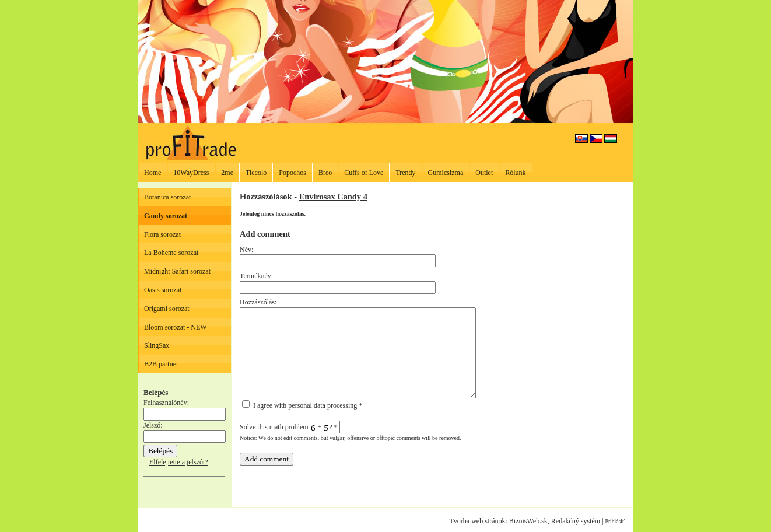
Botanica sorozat (167, 197)
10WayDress (191, 173)
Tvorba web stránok (477, 521)
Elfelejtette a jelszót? (179, 462)
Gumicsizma (446, 173)
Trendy (405, 173)
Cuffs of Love (364, 173)
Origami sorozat (167, 309)
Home (153, 173)
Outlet (484, 173)
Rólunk (515, 173)
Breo (325, 173)
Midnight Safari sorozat (177, 271)
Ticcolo (256, 173)
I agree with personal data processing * (302, 405)
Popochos (292, 173)
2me (227, 173)
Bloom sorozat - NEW (176, 327)
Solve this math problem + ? (306, 427)
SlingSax (157, 345)
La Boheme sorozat (171, 253)
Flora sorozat (162, 235)
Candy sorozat (166, 216)
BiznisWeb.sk (528, 521)
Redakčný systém (576, 521)
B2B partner (161, 364)
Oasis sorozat (163, 290)
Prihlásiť (615, 521)
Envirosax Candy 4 (333, 197)
